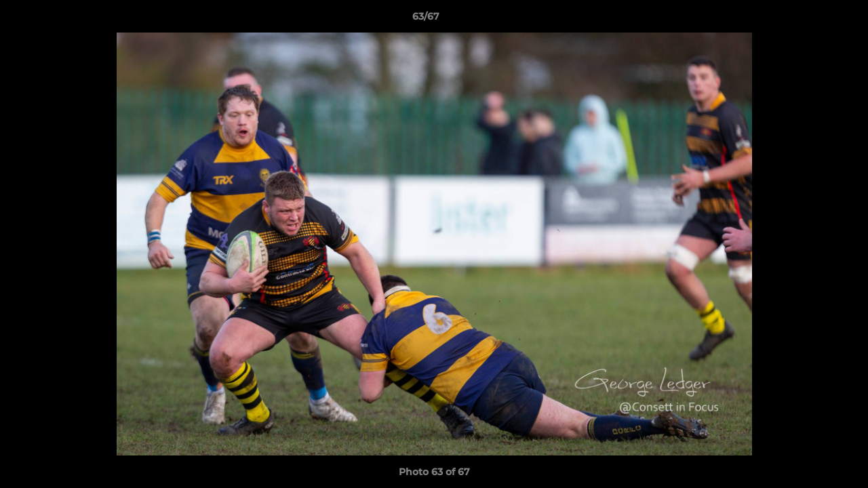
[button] (811, 20)
